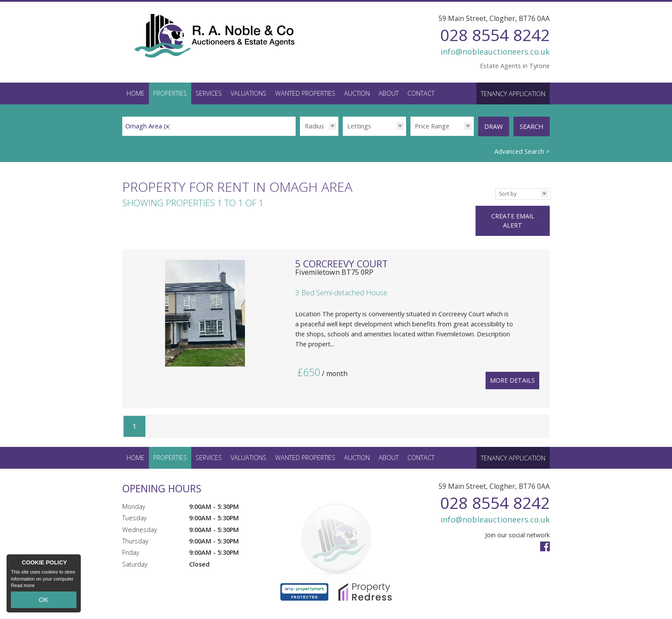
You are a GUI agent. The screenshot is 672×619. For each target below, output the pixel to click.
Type (343, 136)
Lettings (359, 126)
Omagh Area (148, 126)
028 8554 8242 (495, 35)
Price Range (432, 126)
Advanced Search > (522, 148)
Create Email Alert (519, 208)
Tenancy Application (513, 94)
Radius (314, 126)
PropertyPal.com (207, 608)
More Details (512, 351)
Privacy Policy (254, 608)
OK (44, 602)
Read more (23, 590)
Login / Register (520, 604)
